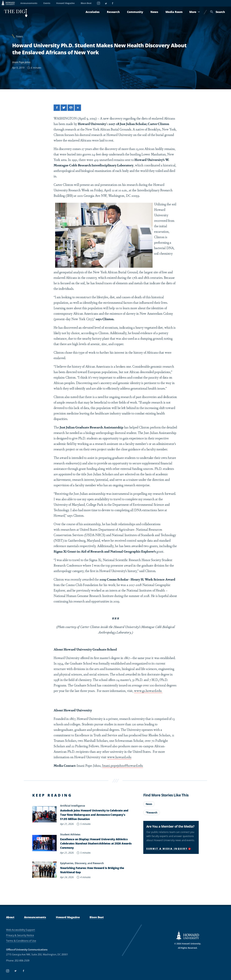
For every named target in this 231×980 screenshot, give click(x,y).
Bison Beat (86, 3)
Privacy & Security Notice (20, 935)
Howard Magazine (65, 3)
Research (113, 12)
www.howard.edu (119, 757)
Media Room (174, 12)
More (195, 12)
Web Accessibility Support (21, 930)
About (10, 917)
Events (47, 3)
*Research (152, 813)
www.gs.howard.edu (148, 691)
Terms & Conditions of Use (21, 941)
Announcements (29, 3)
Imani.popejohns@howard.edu (123, 765)
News (154, 12)
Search (218, 12)
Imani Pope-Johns (21, 62)
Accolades (93, 12)
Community (135, 12)
